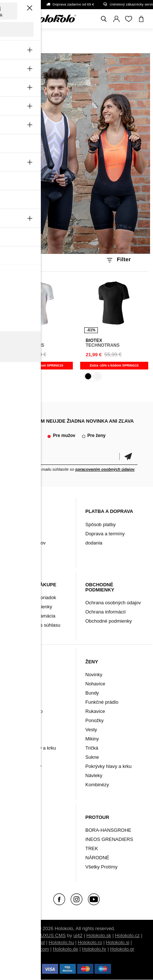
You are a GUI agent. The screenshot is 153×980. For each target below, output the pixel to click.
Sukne (92, 757)
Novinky (18, 675)
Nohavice (19, 693)
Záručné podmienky (31, 607)
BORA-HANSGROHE (108, 830)
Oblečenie (21, 830)
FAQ (14, 552)
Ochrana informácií (106, 612)
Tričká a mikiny (25, 766)
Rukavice (19, 720)
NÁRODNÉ (97, 858)
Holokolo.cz (127, 935)
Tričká (92, 748)
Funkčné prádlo (26, 711)
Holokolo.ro (90, 942)
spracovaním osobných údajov (105, 469)
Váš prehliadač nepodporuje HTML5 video (76, 154)
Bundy (16, 702)
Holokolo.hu (61, 942)
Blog (14, 524)
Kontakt (18, 534)
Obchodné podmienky (108, 621)
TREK (92, 848)
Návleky (18, 739)
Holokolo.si (118, 942)
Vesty (15, 757)
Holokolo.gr (122, 949)
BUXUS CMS (51, 935)
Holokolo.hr (94, 949)
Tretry (16, 848)
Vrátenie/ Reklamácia (33, 616)
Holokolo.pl (33, 942)
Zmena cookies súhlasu (35, 625)
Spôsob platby (100, 524)
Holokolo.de (66, 949)
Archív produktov (28, 543)
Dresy (16, 684)
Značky (18, 858)
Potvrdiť (128, 457)
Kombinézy (21, 775)
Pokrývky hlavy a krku (33, 748)
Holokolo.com (34, 949)
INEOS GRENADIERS (109, 839)
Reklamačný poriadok (33, 598)
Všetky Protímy (101, 867)
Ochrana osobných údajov (113, 603)
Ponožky (19, 730)
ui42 (78, 935)
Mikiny (92, 739)
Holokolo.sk (99, 935)
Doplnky (19, 839)
